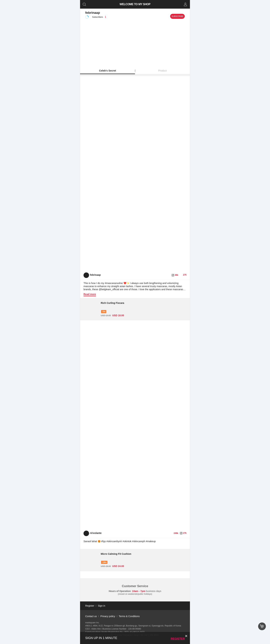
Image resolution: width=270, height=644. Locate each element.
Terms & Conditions (129, 616)
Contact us (91, 616)
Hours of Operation (120, 591)
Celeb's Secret (108, 71)
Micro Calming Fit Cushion (116, 554)
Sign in (102, 606)
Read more (90, 294)
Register (178, 639)
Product (163, 71)
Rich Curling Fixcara (112, 303)
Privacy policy (108, 616)
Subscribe (177, 16)
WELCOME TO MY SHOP (135, 4)
